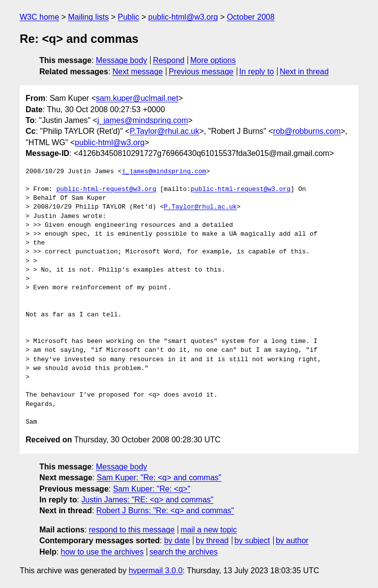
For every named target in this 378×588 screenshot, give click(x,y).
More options (213, 60)
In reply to (256, 72)
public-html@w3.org (183, 17)
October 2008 (251, 17)
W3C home (39, 17)
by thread (212, 541)
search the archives (184, 552)
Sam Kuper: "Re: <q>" (151, 489)
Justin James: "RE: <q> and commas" (147, 500)
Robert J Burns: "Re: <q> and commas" (165, 511)
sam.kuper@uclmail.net (137, 98)
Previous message (201, 72)
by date (177, 541)
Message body (122, 60)
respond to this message (131, 530)
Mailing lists (88, 17)
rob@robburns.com (307, 131)
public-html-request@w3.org (106, 189)
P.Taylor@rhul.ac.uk (164, 131)
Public (128, 17)
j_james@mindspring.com (143, 120)
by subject (252, 541)
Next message (138, 72)
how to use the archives (102, 552)
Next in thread (304, 72)
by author (292, 541)
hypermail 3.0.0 (155, 571)
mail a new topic (209, 530)
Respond (169, 60)
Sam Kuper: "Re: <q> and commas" (159, 478)
